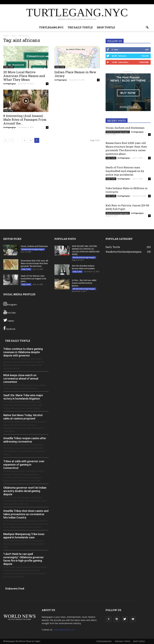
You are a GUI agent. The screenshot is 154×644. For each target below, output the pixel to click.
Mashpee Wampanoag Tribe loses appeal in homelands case (24, 536)
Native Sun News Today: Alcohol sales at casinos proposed (23, 417)
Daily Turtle (9, 67)
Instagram (10, 304)
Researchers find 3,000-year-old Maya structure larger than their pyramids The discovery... (34, 263)
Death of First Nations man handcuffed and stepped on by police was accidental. (125, 171)
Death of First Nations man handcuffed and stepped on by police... (33, 279)
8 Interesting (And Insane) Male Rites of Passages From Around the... (25, 120)
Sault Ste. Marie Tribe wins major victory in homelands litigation (23, 397)
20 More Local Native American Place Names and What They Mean (24, 76)
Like (147, 50)
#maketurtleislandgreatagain (118, 132)
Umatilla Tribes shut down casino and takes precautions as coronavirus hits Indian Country (26, 514)
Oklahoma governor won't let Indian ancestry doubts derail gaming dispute (25, 491)
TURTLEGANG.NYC (87, 2)
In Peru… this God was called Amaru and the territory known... (84, 283)
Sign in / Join (73, 2)
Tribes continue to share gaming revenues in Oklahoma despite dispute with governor (23, 352)
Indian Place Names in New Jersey (75, 74)
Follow (145, 56)
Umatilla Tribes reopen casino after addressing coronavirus (25, 440)
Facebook (9, 328)
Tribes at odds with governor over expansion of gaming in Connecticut (24, 465)
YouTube (9, 312)
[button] (147, 27)
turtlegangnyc (10, 84)
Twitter (9, 320)
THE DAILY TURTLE (105, 2)
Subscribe (144, 62)
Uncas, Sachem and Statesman (125, 128)
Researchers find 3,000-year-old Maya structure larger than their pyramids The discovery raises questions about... (126, 148)
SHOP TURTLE (121, 2)
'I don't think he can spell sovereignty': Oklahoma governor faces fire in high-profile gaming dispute (24, 559)
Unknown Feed (15, 588)
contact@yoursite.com (64, 630)
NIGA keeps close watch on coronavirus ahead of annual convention (21, 379)
